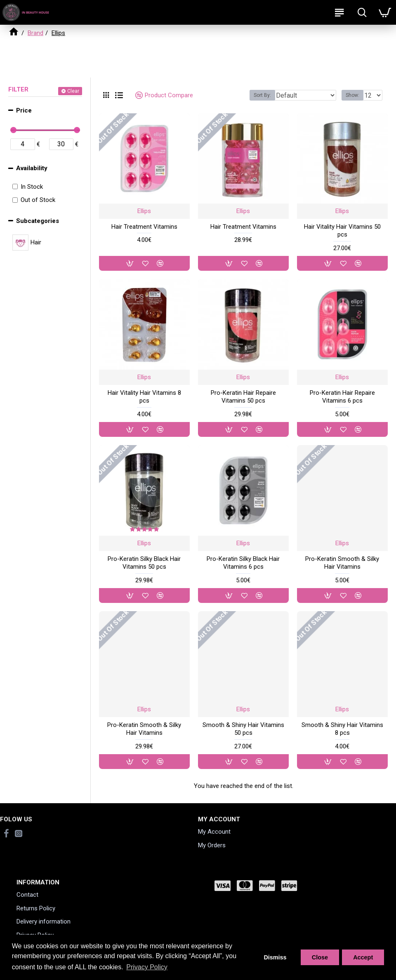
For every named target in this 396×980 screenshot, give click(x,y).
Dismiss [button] (275, 957)
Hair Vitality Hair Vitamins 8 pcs (144, 397)
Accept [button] (363, 957)
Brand (35, 33)
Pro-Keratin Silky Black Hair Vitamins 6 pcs (243, 563)
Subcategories (38, 221)
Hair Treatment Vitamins (144, 227)
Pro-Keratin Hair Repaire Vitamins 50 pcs (243, 397)
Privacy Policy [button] (147, 967)
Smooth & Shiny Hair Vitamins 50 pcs (243, 729)
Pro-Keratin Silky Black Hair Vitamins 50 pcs (144, 563)
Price (24, 110)
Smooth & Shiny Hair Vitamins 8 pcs (342, 729)
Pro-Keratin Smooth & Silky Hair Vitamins (342, 563)
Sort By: (262, 95)
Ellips (144, 211)
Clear (73, 91)
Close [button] (320, 957)
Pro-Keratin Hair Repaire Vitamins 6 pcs (342, 397)
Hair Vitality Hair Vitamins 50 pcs (342, 231)
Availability (32, 168)
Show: (352, 95)
